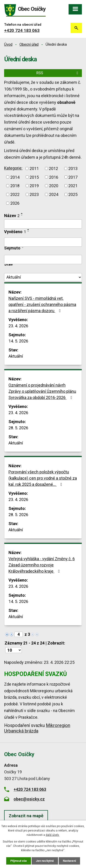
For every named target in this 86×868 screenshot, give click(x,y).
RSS (58, 73)
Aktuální (16, 362)
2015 (54, 183)
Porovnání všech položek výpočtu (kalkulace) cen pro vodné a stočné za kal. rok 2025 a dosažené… (41, 490)
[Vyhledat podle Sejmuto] (43, 265)
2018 (34, 192)
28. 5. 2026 (19, 439)
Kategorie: (14, 175)
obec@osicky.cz (29, 810)
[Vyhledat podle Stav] (43, 283)
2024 (73, 200)
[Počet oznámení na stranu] (14, 662)
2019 (54, 192)
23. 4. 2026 (19, 331)
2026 (34, 209)
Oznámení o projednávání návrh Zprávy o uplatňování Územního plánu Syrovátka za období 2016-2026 (39, 400)
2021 (15, 200)
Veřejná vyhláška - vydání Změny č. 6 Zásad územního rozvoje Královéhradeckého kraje (43, 577)
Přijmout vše (19, 861)
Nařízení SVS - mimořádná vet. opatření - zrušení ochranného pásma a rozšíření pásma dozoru (43, 310)
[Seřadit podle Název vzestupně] (22, 219)
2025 (15, 209)
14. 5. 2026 (19, 346)
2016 (73, 183)
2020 (73, 192)
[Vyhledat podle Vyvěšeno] (43, 248)
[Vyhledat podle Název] (43, 229)
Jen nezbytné (45, 861)
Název (12, 221)
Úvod (8, 44)
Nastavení (69, 861)
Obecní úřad (30, 44)
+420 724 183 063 (21, 30)
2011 (35, 175)
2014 (34, 183)
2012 (54, 175)
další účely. (52, 835)
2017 (15, 192)
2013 (15, 183)
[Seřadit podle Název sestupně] (22, 221)
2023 (54, 200)
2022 (34, 200)
